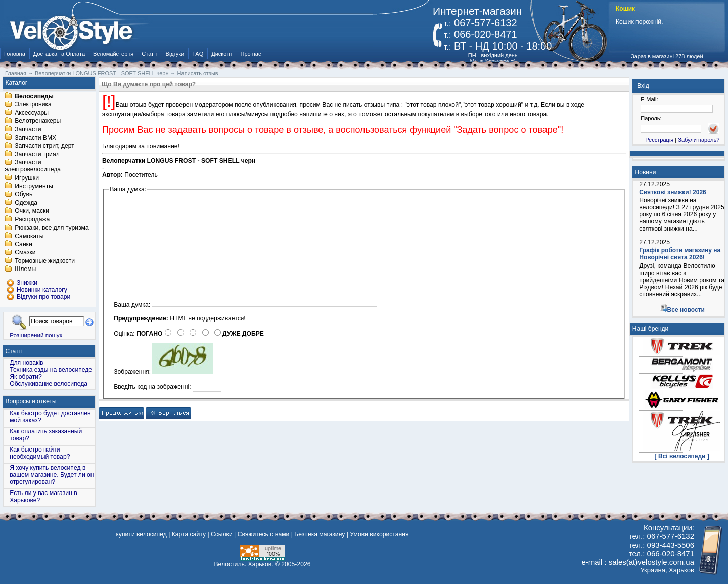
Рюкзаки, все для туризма (52, 228)
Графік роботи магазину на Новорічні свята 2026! (680, 254)
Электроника (33, 105)
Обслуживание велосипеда (49, 384)
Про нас (251, 54)
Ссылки (222, 534)
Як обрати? (26, 377)
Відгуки (175, 54)
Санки (24, 244)
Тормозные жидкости (45, 261)
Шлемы (25, 269)
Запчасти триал (37, 154)
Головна (15, 54)
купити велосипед (141, 534)
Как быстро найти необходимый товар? (40, 453)
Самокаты (29, 236)
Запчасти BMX (35, 138)
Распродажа (32, 219)
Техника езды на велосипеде (51, 370)
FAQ (198, 54)
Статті (149, 54)
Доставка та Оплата (59, 54)
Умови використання (379, 534)
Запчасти (28, 129)
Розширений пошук (36, 335)
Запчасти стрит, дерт (44, 146)
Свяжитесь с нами (264, 534)
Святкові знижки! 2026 (673, 192)
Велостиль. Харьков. (244, 564)
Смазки (25, 253)
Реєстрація (659, 140)
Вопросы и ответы (31, 401)
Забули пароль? (699, 140)
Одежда (26, 203)
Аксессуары (32, 113)
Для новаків (26, 363)
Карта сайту (189, 534)
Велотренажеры (38, 121)
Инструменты (34, 186)
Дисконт (222, 54)
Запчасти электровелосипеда (33, 166)
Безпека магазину (320, 534)
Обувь (24, 195)
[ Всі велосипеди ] (682, 456)
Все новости (686, 310)
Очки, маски (32, 211)
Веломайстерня (113, 54)
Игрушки (27, 178)
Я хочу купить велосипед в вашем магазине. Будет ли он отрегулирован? (52, 475)
